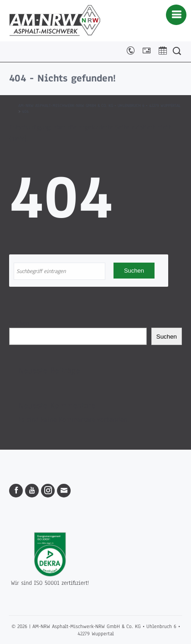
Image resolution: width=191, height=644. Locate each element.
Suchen (19, 323)
